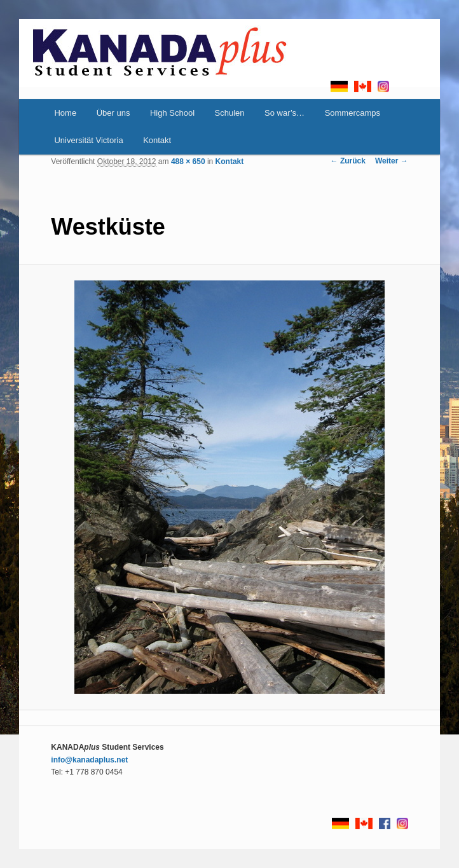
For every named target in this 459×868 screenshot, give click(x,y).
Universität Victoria (88, 140)
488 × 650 (188, 162)
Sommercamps (353, 113)
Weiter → (392, 161)
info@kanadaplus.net (89, 760)
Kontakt (157, 140)
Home (65, 113)
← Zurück (348, 161)
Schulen (230, 113)
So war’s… (284, 113)
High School (172, 113)
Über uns (113, 113)
